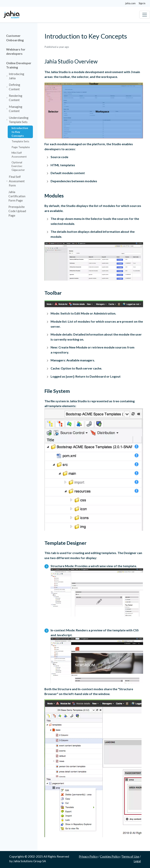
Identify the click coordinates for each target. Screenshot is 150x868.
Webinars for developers (16, 51)
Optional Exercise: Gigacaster (18, 166)
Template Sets (20, 141)
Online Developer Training (19, 65)
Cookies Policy (110, 856)
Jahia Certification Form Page (17, 196)
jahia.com (130, 3)
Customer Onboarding (15, 38)
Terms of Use (130, 856)
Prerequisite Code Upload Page (17, 211)
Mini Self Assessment (19, 155)
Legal (137, 861)
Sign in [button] (142, 3)
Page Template (21, 147)
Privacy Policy (88, 856)
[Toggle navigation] (145, 15)
